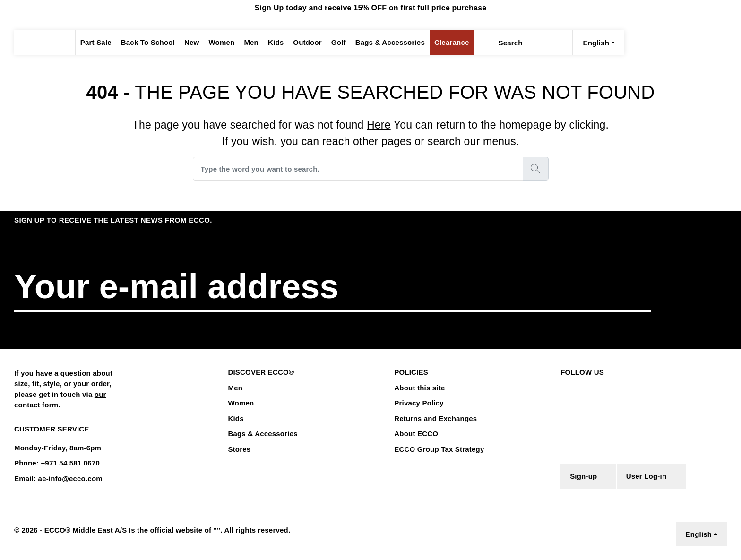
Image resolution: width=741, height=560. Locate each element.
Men (247, 43)
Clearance (440, 43)
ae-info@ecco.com (67, 479)
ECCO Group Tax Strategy (437, 449)
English (699, 534)
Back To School (145, 43)
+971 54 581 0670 (67, 463)
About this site (418, 388)
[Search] (474, 43)
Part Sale (95, 43)
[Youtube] (602, 387)
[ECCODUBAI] (45, 43)
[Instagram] (581, 387)
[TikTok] (623, 387)
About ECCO (415, 434)
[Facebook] (563, 387)
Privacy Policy (418, 403)
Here (378, 125)
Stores (239, 449)
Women (217, 43)
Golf (332, 43)
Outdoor (301, 43)
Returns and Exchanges (434, 419)
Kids (271, 43)
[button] (698, 287)
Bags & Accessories (382, 43)
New (187, 43)
